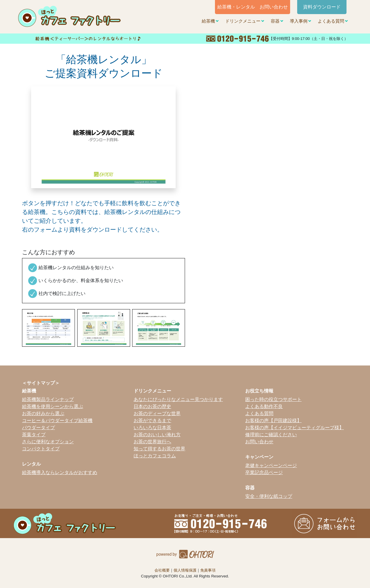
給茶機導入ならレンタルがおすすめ (60, 472)
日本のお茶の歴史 (152, 406)
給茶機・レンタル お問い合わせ (253, 7)
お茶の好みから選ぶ (43, 413)
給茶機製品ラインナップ (48, 399)
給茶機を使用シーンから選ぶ (53, 406)
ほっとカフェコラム (155, 456)
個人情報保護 (185, 570)
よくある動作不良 (264, 406)
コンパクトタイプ (41, 449)
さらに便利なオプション (48, 442)
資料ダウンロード (322, 7)
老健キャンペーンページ (271, 465)
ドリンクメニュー (243, 21)
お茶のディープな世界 (157, 413)
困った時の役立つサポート (273, 399)
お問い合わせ (259, 442)
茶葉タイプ (34, 435)
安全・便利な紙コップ (269, 496)
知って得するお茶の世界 (159, 449)
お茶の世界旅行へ (152, 442)
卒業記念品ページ (264, 472)
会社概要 (162, 570)
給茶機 (208, 21)
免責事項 (208, 570)
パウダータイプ (38, 428)
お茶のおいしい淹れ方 (157, 435)
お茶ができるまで (152, 421)
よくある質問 (331, 21)
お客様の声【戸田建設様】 (273, 421)
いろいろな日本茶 (152, 428)
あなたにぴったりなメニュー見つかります (178, 399)
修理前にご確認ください (271, 435)
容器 (275, 21)
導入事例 (299, 21)
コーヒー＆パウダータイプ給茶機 (57, 421)
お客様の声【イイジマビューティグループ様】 (295, 428)
